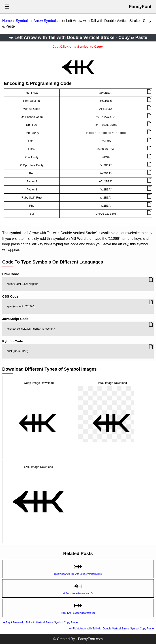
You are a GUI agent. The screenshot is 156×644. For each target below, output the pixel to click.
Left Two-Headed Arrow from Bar (78, 593)
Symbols (22, 21)
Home (7, 21)
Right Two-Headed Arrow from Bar (78, 613)
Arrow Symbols (46, 21)
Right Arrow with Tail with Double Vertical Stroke (78, 574)
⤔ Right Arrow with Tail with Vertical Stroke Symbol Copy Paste (40, 622)
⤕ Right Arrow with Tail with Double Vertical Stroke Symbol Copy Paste (111, 629)
